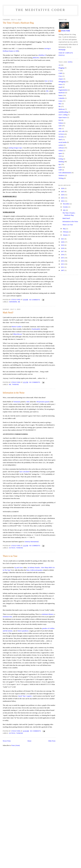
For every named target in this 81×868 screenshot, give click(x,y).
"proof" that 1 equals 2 (25, 696)
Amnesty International (31, 542)
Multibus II (42, 55)
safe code (62, 131)
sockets (61, 145)
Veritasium (17, 402)
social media (63, 142)
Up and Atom (18, 567)
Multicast (62, 109)
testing (61, 159)
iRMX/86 (36, 58)
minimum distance (48, 614)
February (66, 232)
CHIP (60, 73)
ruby (60, 128)
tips (60, 164)
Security (61, 137)
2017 (63, 251)
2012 (63, 267)
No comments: (35, 300)
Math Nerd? (8, 313)
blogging (61, 68)
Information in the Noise (14, 393)
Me (19, 302)
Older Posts (52, 741)
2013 (63, 264)
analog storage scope (15, 148)
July (64, 210)
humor (61, 95)
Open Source (63, 117)
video (28, 402)
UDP (60, 170)
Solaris (61, 151)
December (66, 204)
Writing (61, 178)
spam (60, 153)
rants (60, 126)
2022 (63, 201)
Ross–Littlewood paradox (34, 570)
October (66, 207)
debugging (62, 82)
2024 (63, 195)
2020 (63, 242)
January (66, 235)
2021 (63, 239)
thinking (16, 385)
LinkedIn (62, 98)
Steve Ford (66, 31)
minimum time (7, 617)
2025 (63, 192)
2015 (63, 258)
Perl (60, 120)
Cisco (60, 76)
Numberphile (36, 329)
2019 (63, 245)
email (60, 87)
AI (59, 65)
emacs (61, 84)
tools (60, 167)
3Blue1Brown (17, 334)
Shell (60, 139)
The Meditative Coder (41, 10)
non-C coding (63, 115)
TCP (60, 156)
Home (29, 741)
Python (61, 123)
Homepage (62, 50)
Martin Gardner (17, 327)
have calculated (24, 472)
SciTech (12, 548)
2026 (63, 188)
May (64, 229)
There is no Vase (10, 556)
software (61, 148)
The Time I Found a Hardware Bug (18, 23)
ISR (47, 91)
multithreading (63, 112)
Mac (60, 104)
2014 (63, 261)
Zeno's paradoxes (23, 631)
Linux (61, 101)
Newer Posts (7, 741)
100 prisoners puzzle (43, 402)
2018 (63, 248)
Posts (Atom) (16, 745)
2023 (63, 198)
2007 (63, 270)
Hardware (13, 302)
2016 (63, 255)
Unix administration (65, 173)
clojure (61, 79)
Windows (62, 175)
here (46, 81)
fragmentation (63, 90)
